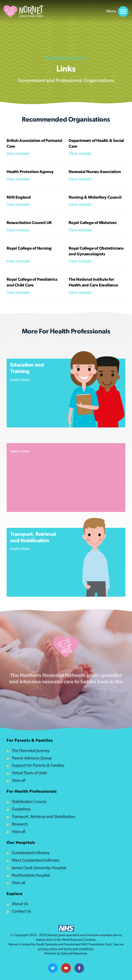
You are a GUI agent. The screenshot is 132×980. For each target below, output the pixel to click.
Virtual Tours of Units (30, 773)
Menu (117, 11)
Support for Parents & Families (38, 766)
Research (20, 824)
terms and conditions (79, 949)
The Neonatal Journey (31, 751)
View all (19, 781)
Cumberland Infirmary (31, 853)
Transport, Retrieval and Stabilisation (44, 817)
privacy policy (48, 949)
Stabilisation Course (29, 802)
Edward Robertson (74, 954)
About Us (20, 904)
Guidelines (21, 809)
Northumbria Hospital (31, 876)
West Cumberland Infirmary (36, 861)
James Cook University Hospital (39, 868)
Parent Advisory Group (32, 758)
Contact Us (22, 911)
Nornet (52, 935)
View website (18, 154)
